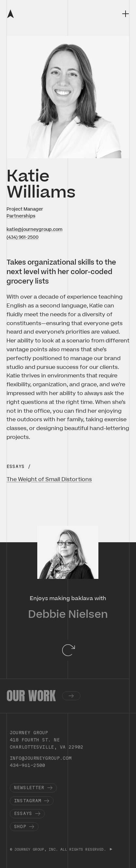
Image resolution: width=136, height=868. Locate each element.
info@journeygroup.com (41, 758)
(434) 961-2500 (23, 237)
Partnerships (21, 216)
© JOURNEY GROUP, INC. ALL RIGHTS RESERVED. (59, 849)
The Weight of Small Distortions (49, 479)
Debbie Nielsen (68, 615)
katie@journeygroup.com (34, 229)
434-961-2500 (27, 765)
